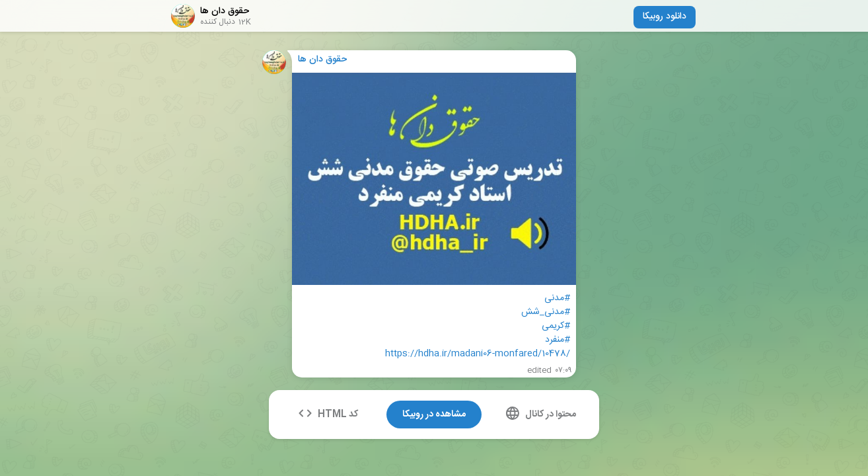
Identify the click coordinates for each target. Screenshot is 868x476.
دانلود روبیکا (665, 17)
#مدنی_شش (546, 312)
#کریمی (556, 326)
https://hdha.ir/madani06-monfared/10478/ (478, 354)
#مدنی (557, 298)
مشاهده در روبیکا (434, 415)
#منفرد (558, 340)
